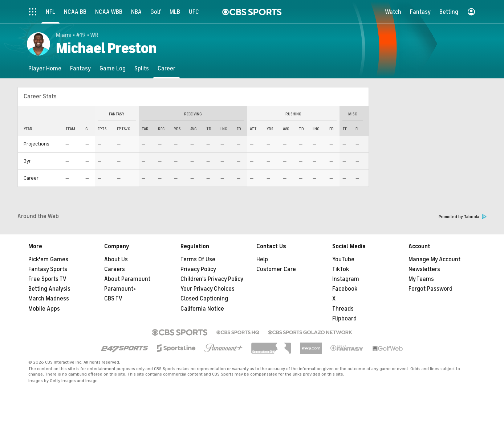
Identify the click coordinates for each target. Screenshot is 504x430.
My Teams (421, 279)
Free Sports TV (47, 279)
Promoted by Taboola (463, 217)
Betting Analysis (49, 289)
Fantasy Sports (48, 269)
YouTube (343, 259)
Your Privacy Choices (208, 289)
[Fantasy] (80, 68)
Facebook (345, 289)
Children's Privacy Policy (212, 279)
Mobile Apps (44, 309)
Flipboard (344, 319)
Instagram (346, 279)
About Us (116, 259)
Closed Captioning (204, 299)
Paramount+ (120, 289)
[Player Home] (45, 68)
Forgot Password (430, 289)
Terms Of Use (198, 259)
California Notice (202, 309)
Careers (115, 269)
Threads (343, 309)
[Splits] (142, 68)
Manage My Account (434, 259)
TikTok (341, 269)
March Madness (49, 299)
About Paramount (127, 279)
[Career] (166, 68)
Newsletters (424, 269)
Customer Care (276, 269)
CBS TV (113, 299)
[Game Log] (113, 68)
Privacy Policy (198, 269)
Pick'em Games (48, 259)
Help (262, 259)
